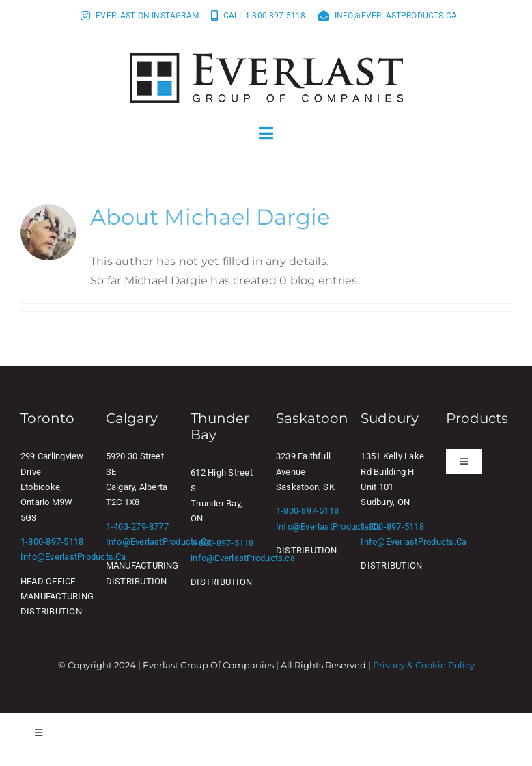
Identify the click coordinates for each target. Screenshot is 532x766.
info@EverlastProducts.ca (73, 557)
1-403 (117, 526)
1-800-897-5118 (52, 542)
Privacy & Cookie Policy (424, 665)
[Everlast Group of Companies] (266, 58)
